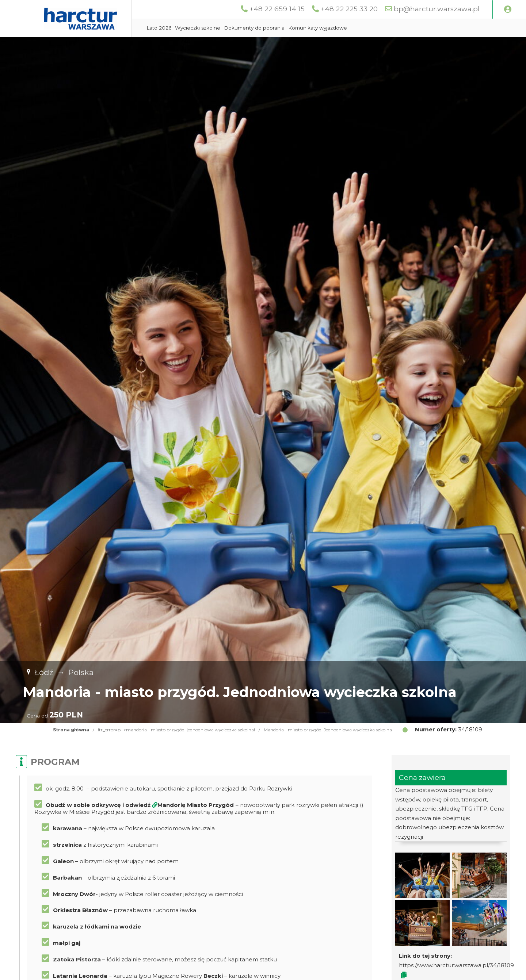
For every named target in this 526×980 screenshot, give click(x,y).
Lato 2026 (159, 28)
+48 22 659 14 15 (277, 9)
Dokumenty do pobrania (254, 28)
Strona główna (71, 730)
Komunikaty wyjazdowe (318, 28)
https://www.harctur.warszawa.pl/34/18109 (456, 965)
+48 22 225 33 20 (349, 9)
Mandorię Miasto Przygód (196, 805)
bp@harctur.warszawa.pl (437, 9)
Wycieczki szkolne (198, 28)
